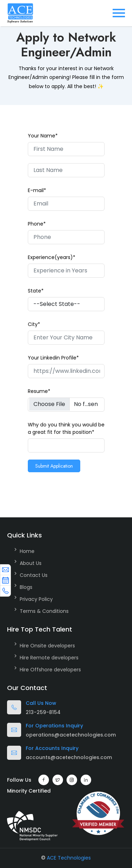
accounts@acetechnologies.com (69, 757)
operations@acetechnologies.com (71, 735)
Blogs (26, 587)
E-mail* (37, 190)
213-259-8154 (43, 712)
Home (27, 551)
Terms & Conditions (44, 611)
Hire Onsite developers (47, 646)
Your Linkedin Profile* (53, 358)
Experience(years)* (52, 257)
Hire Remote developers (49, 658)
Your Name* (43, 136)
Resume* (39, 391)
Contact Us (34, 575)
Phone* (37, 224)
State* (36, 291)
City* (34, 324)
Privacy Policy (36, 599)
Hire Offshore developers (50, 670)
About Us (31, 563)
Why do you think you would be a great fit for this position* (66, 428)
